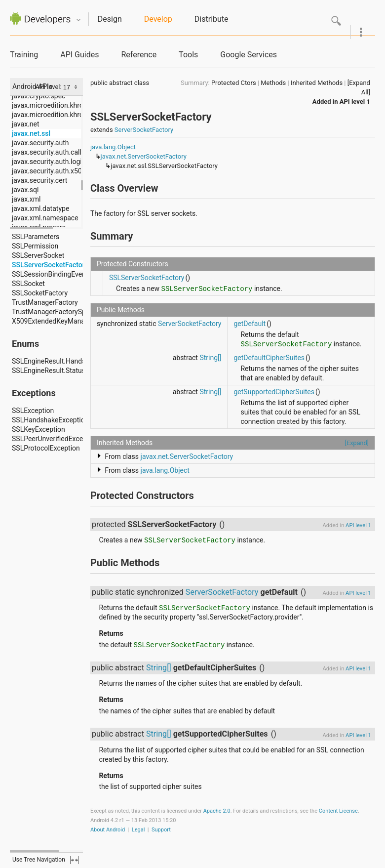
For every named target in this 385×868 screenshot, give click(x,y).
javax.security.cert (39, 180)
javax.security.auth (40, 143)
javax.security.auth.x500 (49, 171)
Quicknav (78, 20)
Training (24, 55)
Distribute (212, 19)
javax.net (26, 124)
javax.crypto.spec (38, 96)
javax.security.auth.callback (54, 152)
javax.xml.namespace (45, 218)
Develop (158, 19)
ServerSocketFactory (144, 130)
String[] (210, 358)
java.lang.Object (113, 147)
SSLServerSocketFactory (50, 265)
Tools (188, 55)
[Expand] (357, 443)
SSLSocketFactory (40, 293)
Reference (139, 55)
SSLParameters (36, 237)
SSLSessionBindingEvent (50, 274)
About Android (108, 830)
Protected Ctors (234, 83)
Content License (338, 811)
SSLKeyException (38, 429)
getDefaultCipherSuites (269, 358)
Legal (138, 830)
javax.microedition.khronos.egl (59, 105)
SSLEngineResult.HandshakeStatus (66, 361)
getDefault (250, 324)
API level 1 (355, 102)
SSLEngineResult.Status (49, 371)
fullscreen (75, 860)
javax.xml (26, 199)
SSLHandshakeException (50, 420)
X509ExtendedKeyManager (53, 321)
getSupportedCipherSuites (274, 392)
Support (161, 830)
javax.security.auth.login (49, 162)
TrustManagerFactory (45, 302)
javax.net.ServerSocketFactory (144, 156)
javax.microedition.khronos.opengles (68, 115)
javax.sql (25, 190)
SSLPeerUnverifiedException (55, 439)
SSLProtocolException (46, 448)
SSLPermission (35, 246)
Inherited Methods (317, 83)
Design (110, 19)
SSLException (33, 411)
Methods (273, 83)
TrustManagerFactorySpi (50, 312)
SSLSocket (28, 284)
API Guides (79, 55)
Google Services (249, 55)
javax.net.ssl (31, 133)
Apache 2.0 (217, 811)
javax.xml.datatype (40, 208)
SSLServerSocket (38, 255)
